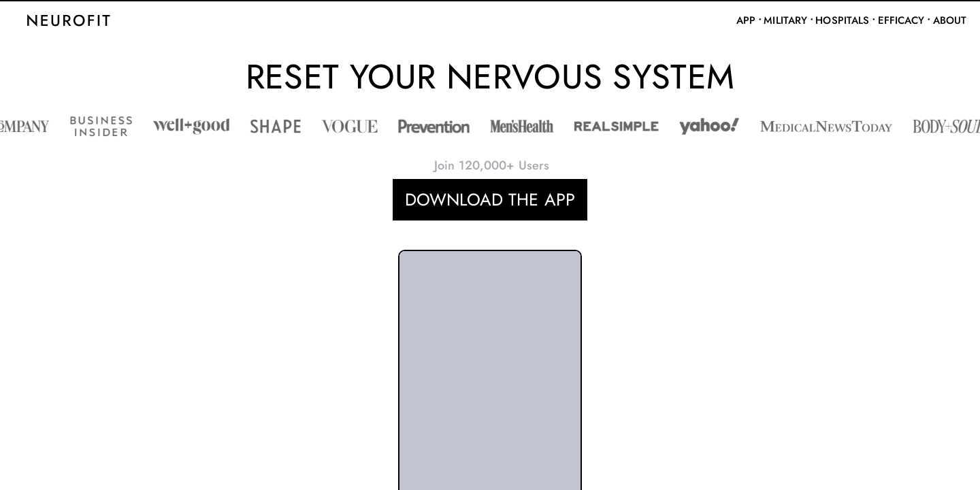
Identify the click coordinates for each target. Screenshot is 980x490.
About (950, 20)
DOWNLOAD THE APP (490, 199)
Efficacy (901, 20)
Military (785, 20)
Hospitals (842, 20)
